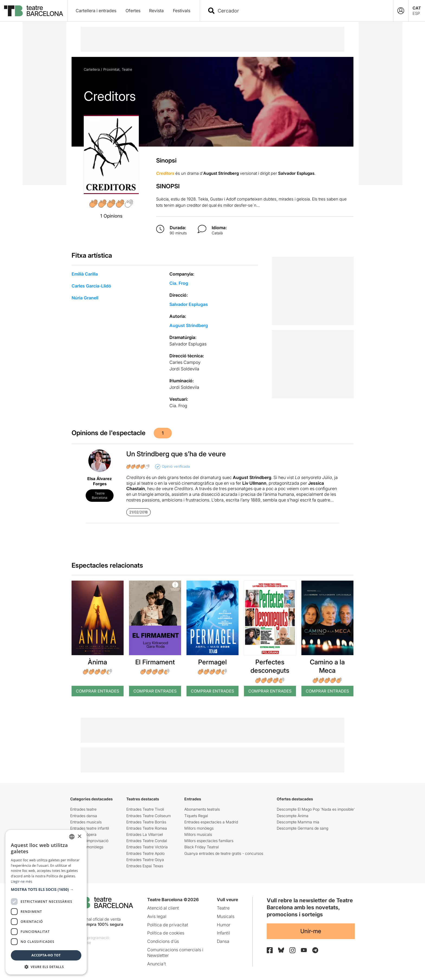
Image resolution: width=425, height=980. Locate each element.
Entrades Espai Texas (145, 866)
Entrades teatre (83, 809)
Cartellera (92, 69)
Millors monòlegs (199, 828)
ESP (416, 13)
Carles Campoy (185, 362)
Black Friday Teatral (202, 847)
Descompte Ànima (293, 816)
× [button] (79, 837)
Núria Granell (85, 298)
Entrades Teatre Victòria (147, 847)
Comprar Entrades (98, 691)
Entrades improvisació (89, 841)
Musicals (226, 916)
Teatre (127, 69)
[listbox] (72, 837)
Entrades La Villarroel (145, 834)
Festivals (182, 11)
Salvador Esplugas (189, 304)
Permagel (212, 662)
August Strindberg (189, 325)
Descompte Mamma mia (298, 822)
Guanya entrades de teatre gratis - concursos (224, 853)
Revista (156, 11)
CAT (417, 8)
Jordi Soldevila (184, 369)
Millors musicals (198, 834)
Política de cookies (166, 933)
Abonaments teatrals (202, 809)
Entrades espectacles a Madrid (211, 822)
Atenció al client (163, 908)
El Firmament (155, 662)
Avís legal (157, 916)
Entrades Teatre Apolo (145, 853)
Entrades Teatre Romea (147, 828)
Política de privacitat (168, 925)
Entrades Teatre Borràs (146, 822)
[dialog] (46, 902)
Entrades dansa (84, 816)
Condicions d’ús (163, 941)
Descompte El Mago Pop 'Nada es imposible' (316, 809)
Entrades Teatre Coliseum (149, 816)
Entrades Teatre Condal (147, 841)
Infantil (223, 933)
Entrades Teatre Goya (145, 860)
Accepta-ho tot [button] (46, 955)
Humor (224, 925)
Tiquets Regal (196, 816)
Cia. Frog (179, 283)
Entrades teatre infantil (90, 828)
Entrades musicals (86, 822)
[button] (46, 890)
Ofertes (133, 11)
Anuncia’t (157, 964)
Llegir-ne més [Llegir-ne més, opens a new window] (22, 882)
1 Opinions (111, 216)
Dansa (223, 941)
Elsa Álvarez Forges (100, 481)
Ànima (97, 662)
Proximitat (111, 69)
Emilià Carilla (85, 274)
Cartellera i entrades (96, 11)
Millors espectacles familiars (209, 841)
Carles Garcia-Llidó (91, 286)
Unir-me (311, 931)
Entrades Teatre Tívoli (145, 809)
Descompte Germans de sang (302, 828)
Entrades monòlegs (87, 847)
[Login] (401, 11)
